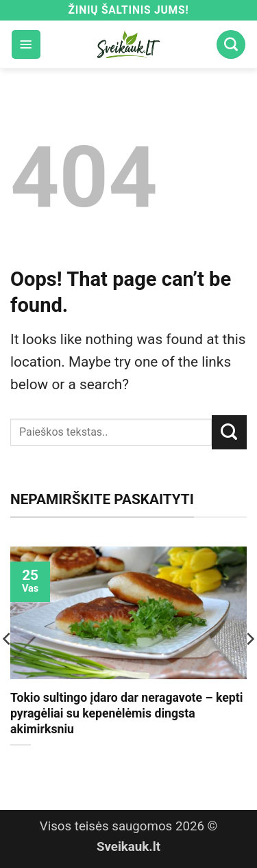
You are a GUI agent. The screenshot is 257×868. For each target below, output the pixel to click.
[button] (26, 44)
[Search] (231, 44)
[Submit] (229, 432)
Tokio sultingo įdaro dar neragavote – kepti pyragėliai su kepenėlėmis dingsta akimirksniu (126, 713)
